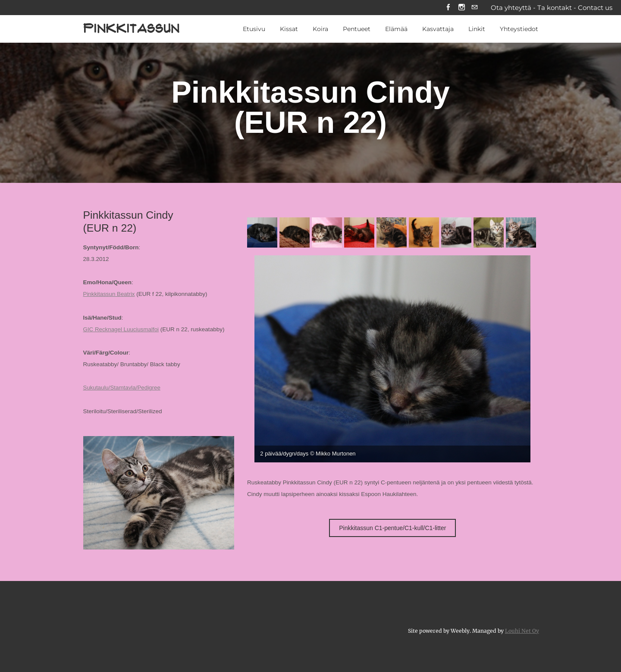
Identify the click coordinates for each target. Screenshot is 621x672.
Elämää (396, 30)
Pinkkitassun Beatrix (110, 295)
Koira (320, 30)
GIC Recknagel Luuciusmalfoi (122, 330)
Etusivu (254, 30)
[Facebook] (448, 8)
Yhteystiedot (519, 30)
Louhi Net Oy (522, 630)
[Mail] (475, 8)
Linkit (477, 30)
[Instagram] (461, 8)
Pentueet (357, 30)
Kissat (289, 30)
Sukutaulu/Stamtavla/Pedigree (122, 388)
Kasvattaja (438, 30)
